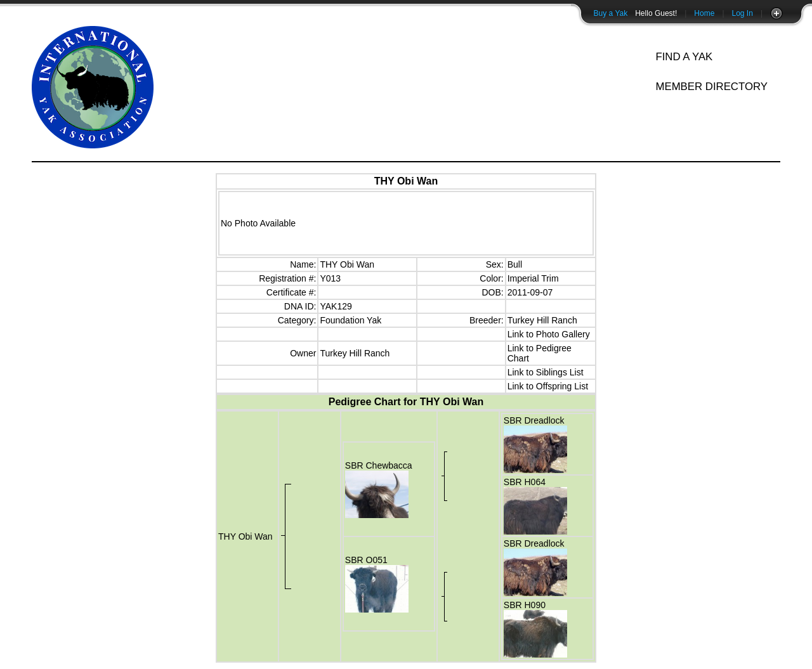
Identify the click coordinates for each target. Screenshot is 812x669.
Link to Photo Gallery (549, 334)
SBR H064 (525, 482)
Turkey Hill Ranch (542, 320)
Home (704, 13)
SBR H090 (525, 605)
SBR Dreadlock (534, 420)
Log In (743, 13)
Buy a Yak (611, 13)
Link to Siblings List (546, 372)
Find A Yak (684, 57)
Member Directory (711, 87)
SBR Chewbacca (379, 465)
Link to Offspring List (548, 386)
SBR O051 (366, 560)
